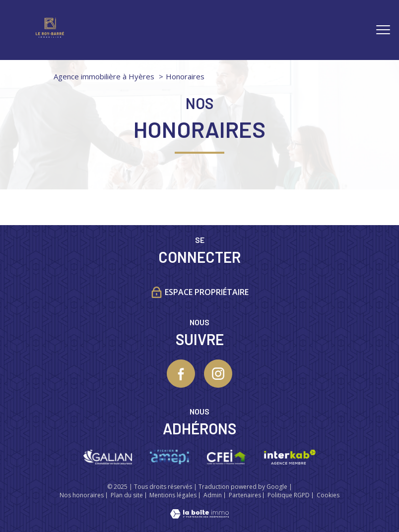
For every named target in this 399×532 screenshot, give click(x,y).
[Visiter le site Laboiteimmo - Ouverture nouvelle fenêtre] (199, 515)
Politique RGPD (289, 495)
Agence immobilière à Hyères (104, 76)
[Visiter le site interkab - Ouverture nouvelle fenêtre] (290, 457)
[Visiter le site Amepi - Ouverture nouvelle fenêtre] (169, 457)
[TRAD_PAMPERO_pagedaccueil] (50, 34)
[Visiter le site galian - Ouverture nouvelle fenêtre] (107, 457)
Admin (213, 495)
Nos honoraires (82, 495)
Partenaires (245, 495)
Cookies (328, 495)
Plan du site (127, 495)
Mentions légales (173, 495)
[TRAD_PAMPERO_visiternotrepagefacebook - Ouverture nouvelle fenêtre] (181, 374)
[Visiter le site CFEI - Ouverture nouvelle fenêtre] (227, 457)
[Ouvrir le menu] (383, 30)
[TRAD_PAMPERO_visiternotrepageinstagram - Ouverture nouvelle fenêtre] (218, 374)
